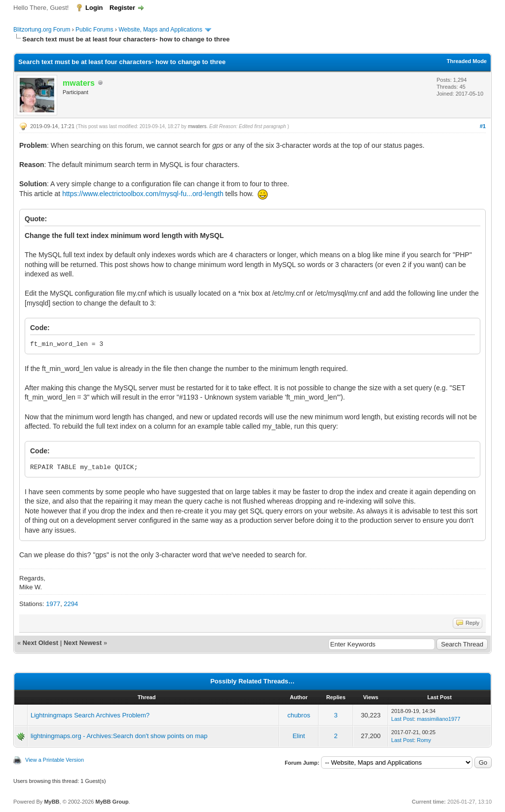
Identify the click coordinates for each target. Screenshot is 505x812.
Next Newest (83, 643)
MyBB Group (112, 802)
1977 (53, 604)
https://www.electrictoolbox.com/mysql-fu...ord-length (143, 194)
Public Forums (94, 30)
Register (122, 8)
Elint (299, 736)
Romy (424, 740)
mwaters (197, 126)
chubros (299, 715)
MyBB (52, 802)
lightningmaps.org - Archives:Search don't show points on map (119, 736)
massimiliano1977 (438, 719)
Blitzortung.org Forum (42, 30)
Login (94, 8)
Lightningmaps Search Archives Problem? (90, 715)
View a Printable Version (54, 760)
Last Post (402, 719)
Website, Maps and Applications (160, 30)
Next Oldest (40, 643)
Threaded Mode (467, 61)
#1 (483, 126)
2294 (71, 604)
